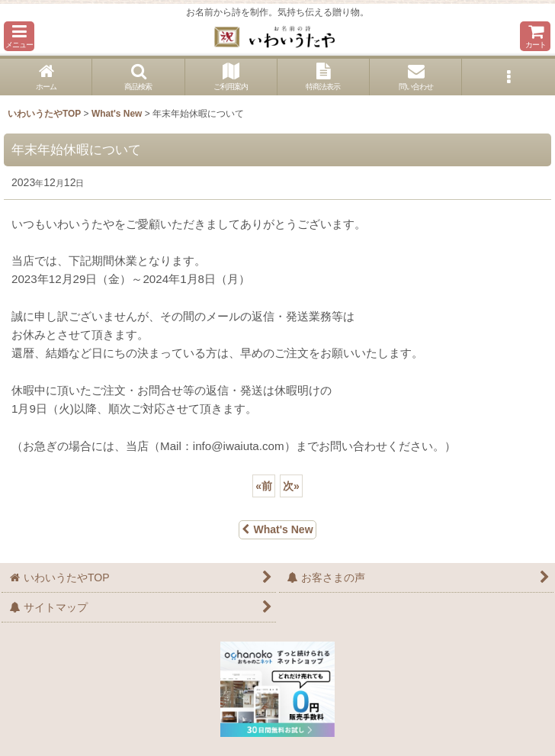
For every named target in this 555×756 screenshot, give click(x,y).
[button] (19, 36)
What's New (277, 529)
